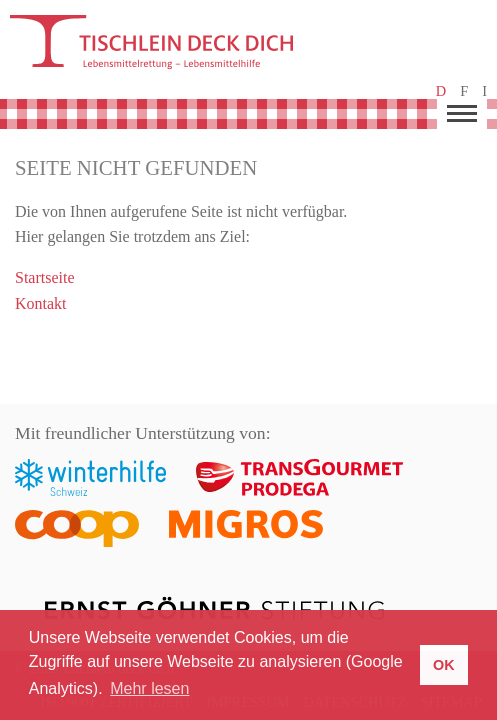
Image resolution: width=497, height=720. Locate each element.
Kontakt (41, 303)
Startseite (45, 277)
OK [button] (444, 665)
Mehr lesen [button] (149, 688)
